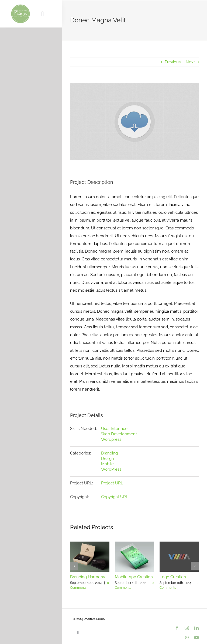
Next (190, 62)
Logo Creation (173, 577)
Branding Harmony (88, 577)
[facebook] (177, 628)
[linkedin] (196, 628)
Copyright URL (115, 497)
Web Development (119, 434)
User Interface (114, 429)
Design (108, 459)
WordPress (111, 469)
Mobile (107, 464)
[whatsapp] (187, 638)
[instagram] (187, 628)
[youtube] (196, 638)
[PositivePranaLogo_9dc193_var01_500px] (20, 6)
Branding (109, 453)
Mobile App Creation (134, 577)
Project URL (112, 483)
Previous (173, 62)
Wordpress (111, 439)
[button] (74, 566)
